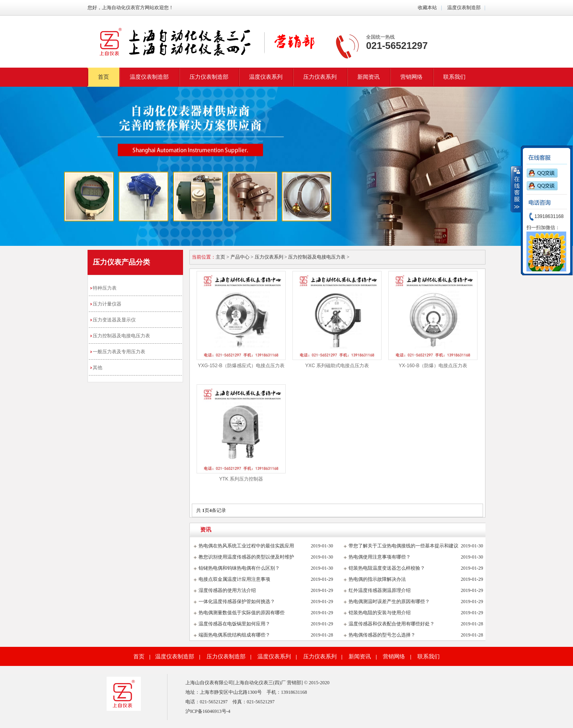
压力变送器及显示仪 (114, 320)
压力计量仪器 (107, 304)
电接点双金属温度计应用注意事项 (234, 579)
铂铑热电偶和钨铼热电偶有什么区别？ (239, 568)
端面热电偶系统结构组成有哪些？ (234, 635)
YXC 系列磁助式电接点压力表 (337, 366)
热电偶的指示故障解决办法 (377, 579)
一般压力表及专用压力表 (119, 352)
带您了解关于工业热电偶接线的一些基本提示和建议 (403, 546)
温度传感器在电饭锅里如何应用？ (234, 624)
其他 (97, 368)
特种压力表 (105, 288)
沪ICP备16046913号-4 (208, 711)
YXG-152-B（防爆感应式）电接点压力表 (241, 366)
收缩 (516, 189)
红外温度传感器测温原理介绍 (380, 590)
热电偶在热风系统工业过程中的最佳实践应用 (246, 546)
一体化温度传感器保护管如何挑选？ (237, 601)
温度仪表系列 (266, 77)
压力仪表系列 (320, 77)
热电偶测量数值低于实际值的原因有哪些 (242, 613)
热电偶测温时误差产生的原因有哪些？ (389, 601)
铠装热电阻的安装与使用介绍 (380, 613)
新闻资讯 (368, 77)
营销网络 (411, 77)
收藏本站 (427, 8)
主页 (220, 257)
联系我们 (454, 77)
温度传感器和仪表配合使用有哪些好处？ (392, 624)
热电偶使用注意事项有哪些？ (380, 557)
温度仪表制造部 (463, 8)
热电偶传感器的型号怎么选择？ (382, 635)
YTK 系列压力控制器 (241, 479)
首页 (103, 77)
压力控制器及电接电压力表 (121, 336)
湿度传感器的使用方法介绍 (227, 590)
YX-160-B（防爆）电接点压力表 (433, 366)
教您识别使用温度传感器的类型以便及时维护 (246, 557)
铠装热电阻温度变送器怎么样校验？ (387, 568)
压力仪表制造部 (209, 77)
